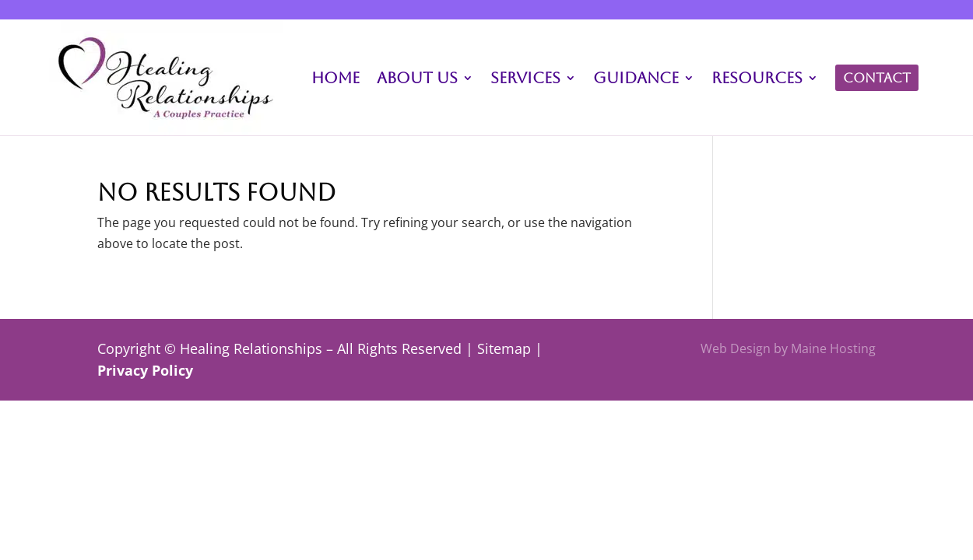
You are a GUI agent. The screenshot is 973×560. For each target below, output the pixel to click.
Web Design (736, 348)
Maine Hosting (833, 348)
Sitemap (504, 348)
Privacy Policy (145, 370)
